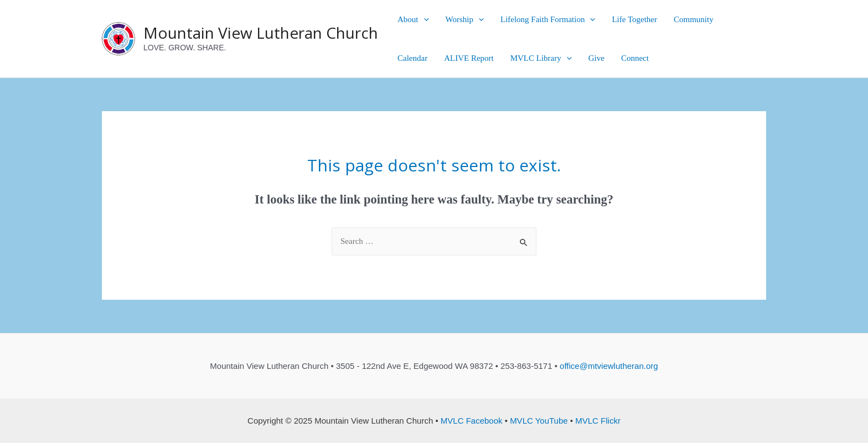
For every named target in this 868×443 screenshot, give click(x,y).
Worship (465, 19)
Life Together (634, 19)
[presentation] (424, 19)
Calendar (412, 58)
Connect (635, 58)
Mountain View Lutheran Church (261, 33)
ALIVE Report (469, 58)
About (413, 19)
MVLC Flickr (598, 421)
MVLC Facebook (472, 421)
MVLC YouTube (539, 421)
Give (596, 58)
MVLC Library (541, 58)
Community (694, 19)
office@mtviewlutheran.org (609, 366)
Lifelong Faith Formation (548, 19)
